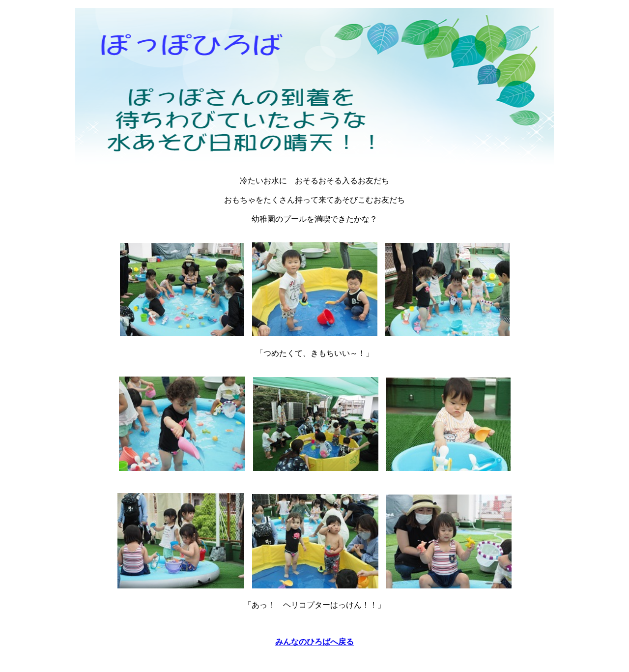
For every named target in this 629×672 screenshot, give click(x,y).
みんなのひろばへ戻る (314, 642)
